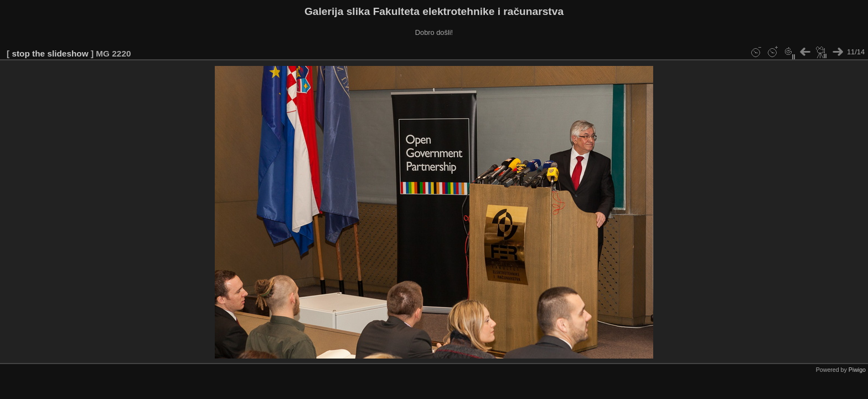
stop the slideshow (50, 53)
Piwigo (857, 370)
